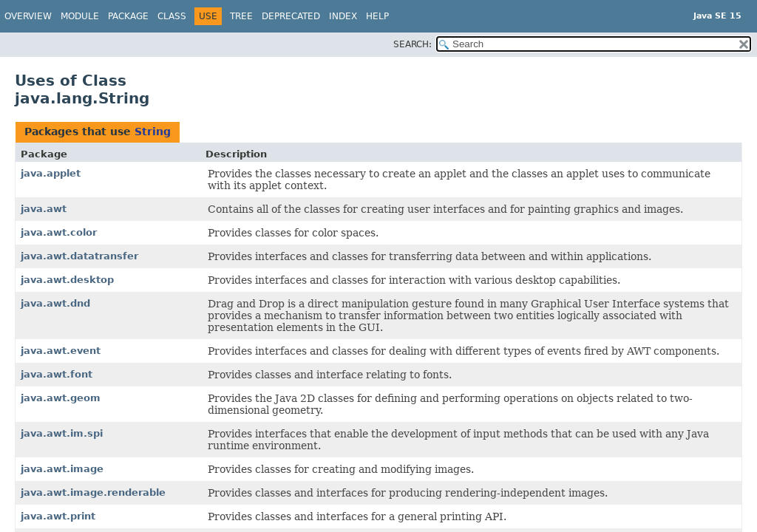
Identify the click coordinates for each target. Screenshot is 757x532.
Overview (28, 16)
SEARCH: (413, 44)
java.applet (51, 173)
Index (343, 16)
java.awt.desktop (67, 280)
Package (128, 16)
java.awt (44, 209)
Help (377, 16)
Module (80, 16)
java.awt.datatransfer (79, 256)
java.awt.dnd (55, 303)
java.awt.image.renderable (93, 492)
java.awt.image (62, 469)
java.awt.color (59, 232)
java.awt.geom (61, 398)
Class (172, 16)
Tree (241, 16)
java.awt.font (57, 374)
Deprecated (291, 16)
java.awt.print (58, 516)
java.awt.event (61, 351)
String (153, 132)
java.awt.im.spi (62, 433)
